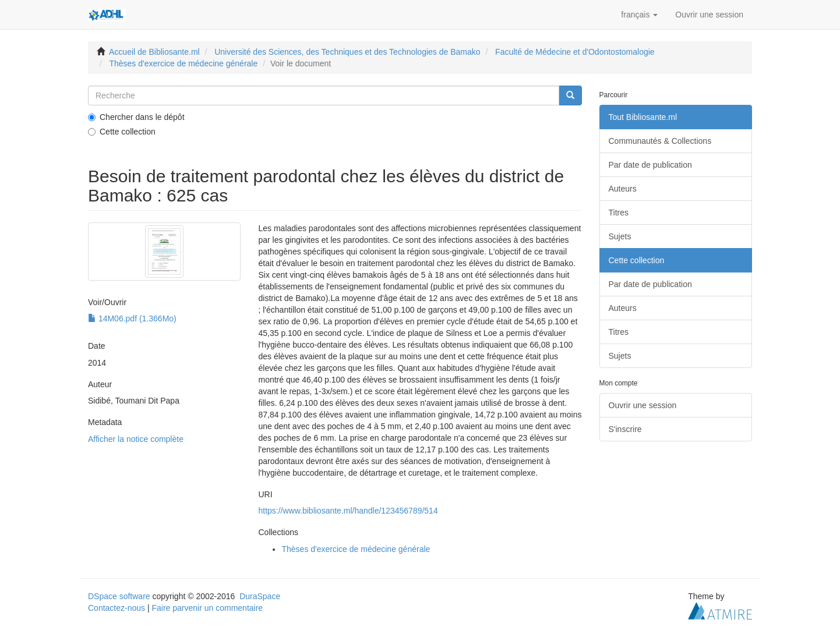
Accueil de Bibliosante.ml (154, 52)
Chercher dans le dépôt (136, 117)
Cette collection (122, 132)
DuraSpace (260, 596)
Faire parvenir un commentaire (207, 608)
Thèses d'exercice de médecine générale (183, 63)
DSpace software (119, 596)
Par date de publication (650, 165)
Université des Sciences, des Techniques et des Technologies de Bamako (347, 52)
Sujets (620, 236)
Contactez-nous (117, 608)
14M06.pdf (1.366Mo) (132, 318)
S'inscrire (625, 429)
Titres (619, 213)
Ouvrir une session (643, 405)
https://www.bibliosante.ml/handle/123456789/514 (348, 511)
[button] (639, 15)
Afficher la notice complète (136, 439)
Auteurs (623, 189)
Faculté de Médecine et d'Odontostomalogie (575, 52)
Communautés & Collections (660, 141)
